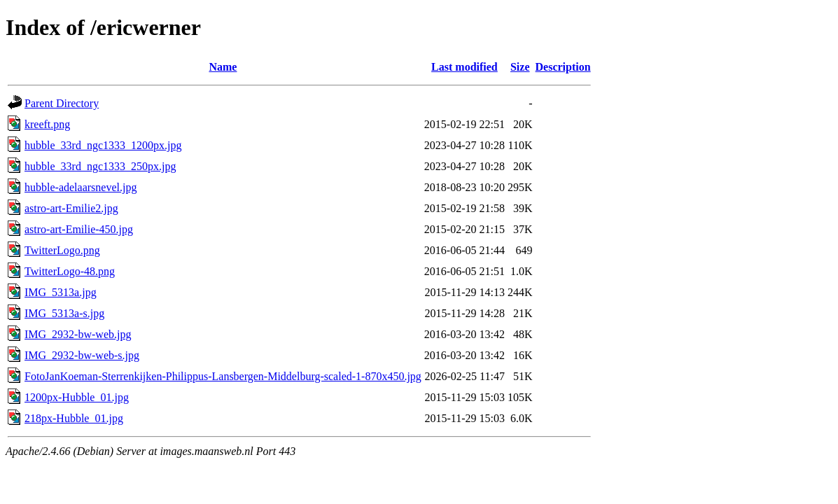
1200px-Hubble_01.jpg (77, 397)
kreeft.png (47, 124)
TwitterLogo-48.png (70, 271)
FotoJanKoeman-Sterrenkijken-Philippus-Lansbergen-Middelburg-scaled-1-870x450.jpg (223, 376)
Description (563, 67)
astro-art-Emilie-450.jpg (79, 229)
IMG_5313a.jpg (61, 292)
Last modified (465, 67)
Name (223, 67)
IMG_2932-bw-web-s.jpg (82, 355)
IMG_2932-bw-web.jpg (78, 334)
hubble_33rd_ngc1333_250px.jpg (100, 166)
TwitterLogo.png (62, 250)
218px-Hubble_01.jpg (74, 418)
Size (520, 67)
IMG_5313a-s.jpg (64, 313)
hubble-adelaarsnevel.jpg (81, 187)
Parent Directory (62, 103)
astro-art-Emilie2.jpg (71, 208)
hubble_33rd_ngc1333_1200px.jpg (103, 145)
